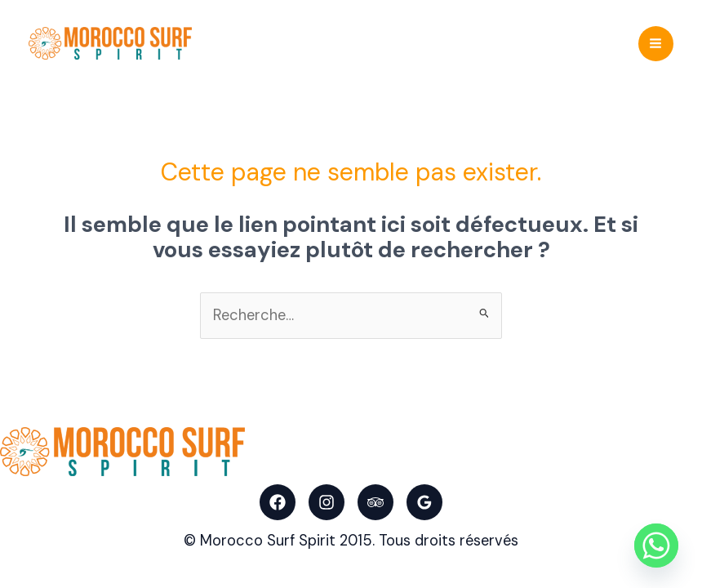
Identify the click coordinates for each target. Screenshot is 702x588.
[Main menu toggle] (656, 44)
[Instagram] (327, 502)
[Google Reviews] (424, 502)
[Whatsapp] (656, 546)
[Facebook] (278, 502)
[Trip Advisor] (375, 502)
